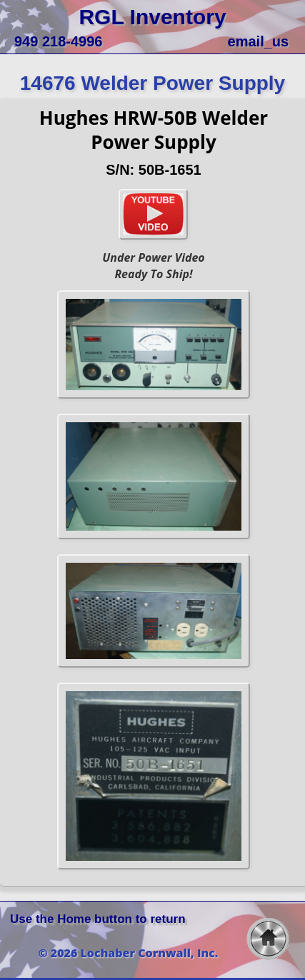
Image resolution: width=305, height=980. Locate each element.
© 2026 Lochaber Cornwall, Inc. (129, 953)
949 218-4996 (58, 41)
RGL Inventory (152, 17)
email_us (259, 41)
